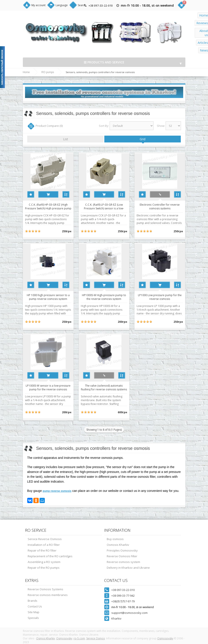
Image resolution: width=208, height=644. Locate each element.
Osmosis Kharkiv (118, 545)
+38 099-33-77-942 (123, 596)
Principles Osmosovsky (122, 550)
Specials (33, 618)
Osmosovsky (64, 638)
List (66, 139)
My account (38, 5)
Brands (33, 601)
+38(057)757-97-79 (123, 601)
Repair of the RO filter (42, 550)
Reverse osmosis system (123, 562)
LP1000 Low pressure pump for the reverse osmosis (160, 297)
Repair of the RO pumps (44, 568)
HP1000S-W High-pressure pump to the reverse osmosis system (104, 297)
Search (82, 5)
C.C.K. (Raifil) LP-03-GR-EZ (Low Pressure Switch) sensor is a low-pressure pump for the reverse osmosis (104, 206)
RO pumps (48, 72)
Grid (143, 139)
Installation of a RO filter (44, 545)
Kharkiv (116, 618)
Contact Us (35, 606)
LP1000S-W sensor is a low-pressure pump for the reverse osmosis (48, 387)
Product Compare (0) (49, 126)
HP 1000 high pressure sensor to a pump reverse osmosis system (48, 297)
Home (26, 72)
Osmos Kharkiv (46, 638)
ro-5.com (79, 638)
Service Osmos (96, 638)
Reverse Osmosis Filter (122, 556)
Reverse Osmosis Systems (45, 589)
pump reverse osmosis (57, 491)
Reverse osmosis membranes (48, 595)
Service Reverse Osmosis (45, 539)
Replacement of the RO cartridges (50, 556)
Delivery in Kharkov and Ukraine (128, 568)
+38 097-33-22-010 (101, 6)
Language (62, 5)
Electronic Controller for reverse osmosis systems (160, 206)
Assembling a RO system (44, 562)
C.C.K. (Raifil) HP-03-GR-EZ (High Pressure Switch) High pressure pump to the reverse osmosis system (48, 206)
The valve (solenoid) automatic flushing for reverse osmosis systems (104, 387)
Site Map (33, 612)
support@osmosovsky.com (129, 613)
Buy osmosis (115, 539)
